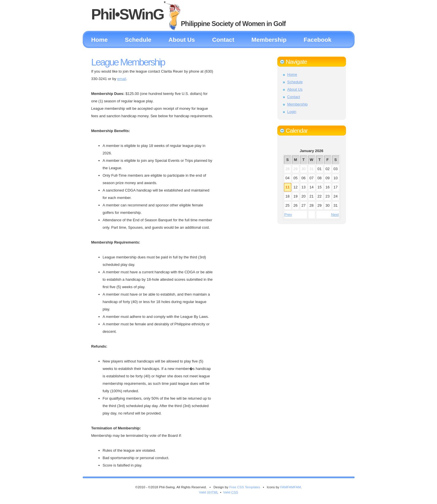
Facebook (318, 40)
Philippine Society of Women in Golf (233, 24)
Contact (223, 40)
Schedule (138, 40)
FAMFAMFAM (290, 487)
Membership (269, 40)
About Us (182, 40)
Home (100, 40)
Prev (288, 215)
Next (335, 215)
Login (292, 112)
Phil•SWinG (128, 14)
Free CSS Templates (245, 487)
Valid (209, 492)
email (122, 79)
